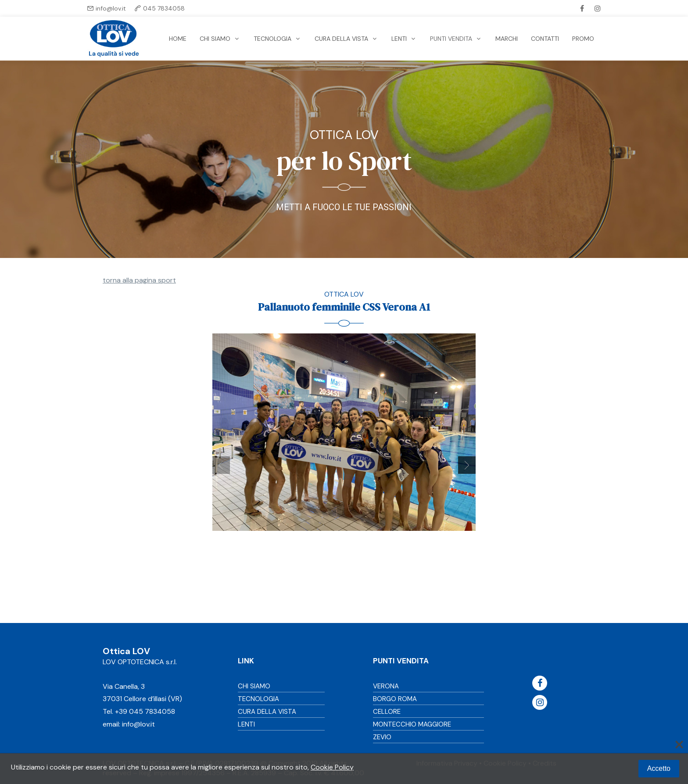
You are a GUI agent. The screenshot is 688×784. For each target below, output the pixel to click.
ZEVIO (382, 737)
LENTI (246, 724)
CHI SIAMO (254, 686)
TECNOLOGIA (258, 699)
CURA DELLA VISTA (267, 712)
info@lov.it (111, 8)
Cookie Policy (332, 767)
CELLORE (387, 712)
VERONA (386, 686)
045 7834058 (164, 8)
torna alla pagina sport (139, 280)
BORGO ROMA (395, 699)
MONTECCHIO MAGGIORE (412, 724)
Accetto (659, 768)
